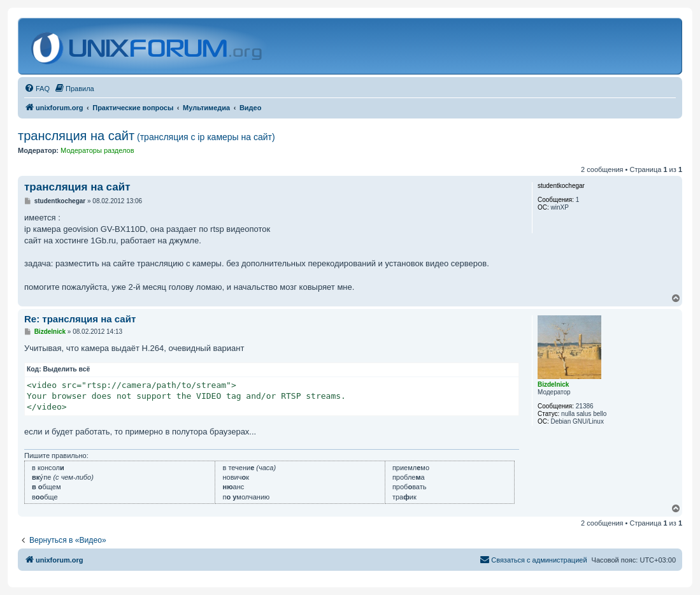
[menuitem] (37, 89)
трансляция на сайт (146, 136)
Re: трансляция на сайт (80, 319)
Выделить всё (67, 369)
